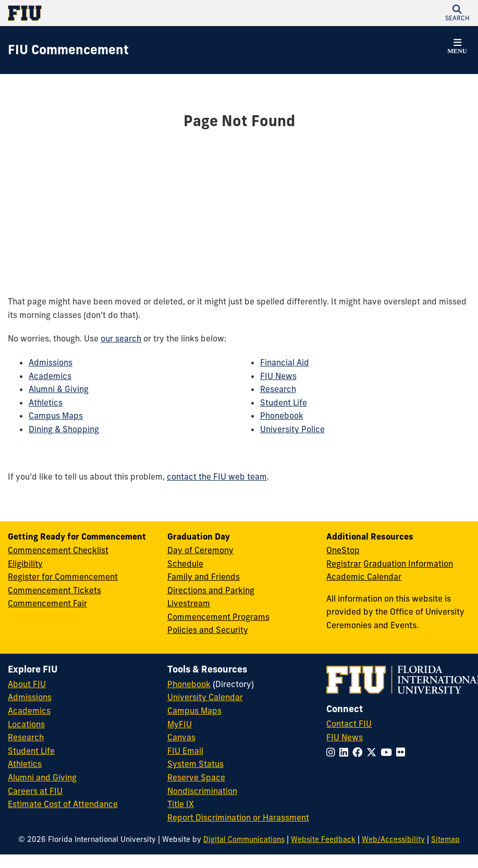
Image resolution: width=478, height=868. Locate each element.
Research (278, 389)
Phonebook (282, 415)
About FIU (27, 684)
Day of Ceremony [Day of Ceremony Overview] (200, 550)
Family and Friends (204, 577)
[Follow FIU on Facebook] (359, 752)
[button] (457, 13)
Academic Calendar (364, 577)
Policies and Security (208, 630)
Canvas (181, 737)
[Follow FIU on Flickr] (403, 752)
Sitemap (445, 839)
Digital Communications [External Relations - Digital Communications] (244, 839)
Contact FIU (349, 724)
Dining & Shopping (64, 429)
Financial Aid (285, 362)
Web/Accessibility (393, 839)
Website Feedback (323, 839)
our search (121, 338)
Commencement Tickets (54, 590)
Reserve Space (196, 777)
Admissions (51, 362)
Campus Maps (56, 415)
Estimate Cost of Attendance (63, 804)
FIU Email (185, 751)
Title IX (181, 804)
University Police (292, 429)
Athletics (46, 402)
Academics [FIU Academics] (29, 711)
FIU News (278, 376)
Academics (50, 376)
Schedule (185, 564)
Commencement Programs (218, 617)
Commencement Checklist (58, 550)
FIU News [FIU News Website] (345, 737)
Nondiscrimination (202, 791)
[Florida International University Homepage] (124, 13)
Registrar (344, 564)
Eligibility (25, 564)
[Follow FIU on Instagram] (333, 752)
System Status (195, 764)
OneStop (343, 550)
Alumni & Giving (59, 389)
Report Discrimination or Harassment (238, 817)
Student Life (284, 402)
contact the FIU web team (217, 476)
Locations (26, 724)
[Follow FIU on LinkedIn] (346, 752)
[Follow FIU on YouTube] (388, 752)
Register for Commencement (63, 577)
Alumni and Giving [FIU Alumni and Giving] (42, 777)
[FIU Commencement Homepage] (68, 50)
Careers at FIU (35, 791)
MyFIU (180, 724)
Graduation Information (408, 564)
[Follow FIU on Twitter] (373, 752)
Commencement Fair (47, 603)
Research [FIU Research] (26, 737)
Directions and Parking (211, 590)
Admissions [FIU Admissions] (30, 697)
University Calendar (205, 697)
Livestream (189, 603)
